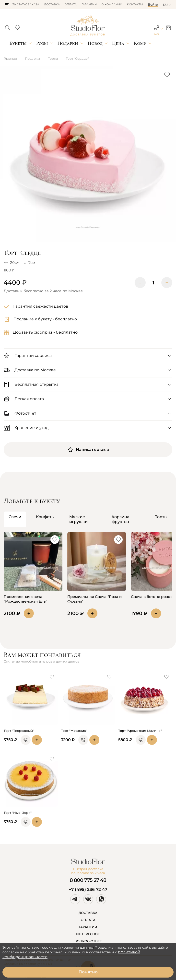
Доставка (52, 4)
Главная (10, 58)
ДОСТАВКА (88, 913)
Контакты (135, 4)
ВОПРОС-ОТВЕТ (88, 941)
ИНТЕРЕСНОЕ (88, 934)
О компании (112, 4)
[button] (7, 5)
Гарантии (89, 4)
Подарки (68, 43)
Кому (140, 43)
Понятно (88, 972)
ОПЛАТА (88, 920)
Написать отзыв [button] (88, 450)
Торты (53, 58)
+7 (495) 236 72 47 (88, 889)
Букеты (18, 43)
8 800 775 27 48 (88, 880)
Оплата (71, 4)
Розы (42, 43)
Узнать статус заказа (22, 4)
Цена (118, 43)
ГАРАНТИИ (88, 927)
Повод (95, 43)
